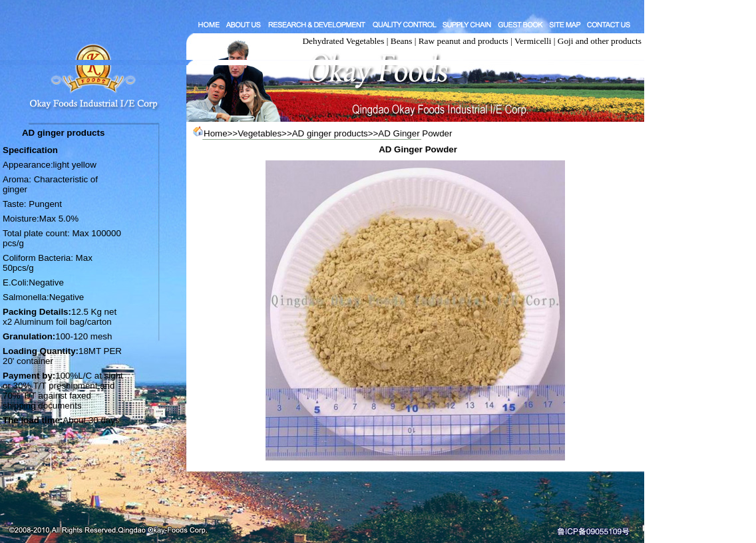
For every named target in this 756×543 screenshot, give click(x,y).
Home (216, 133)
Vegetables (260, 133)
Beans (402, 41)
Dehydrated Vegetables (343, 41)
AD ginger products (330, 133)
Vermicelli (533, 41)
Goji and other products (600, 41)
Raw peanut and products (464, 41)
